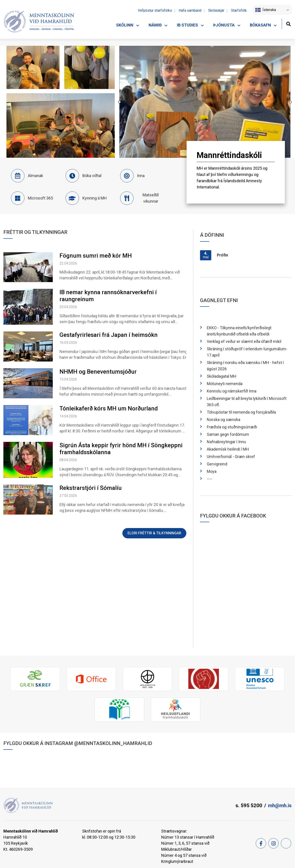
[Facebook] (261, 843)
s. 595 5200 (249, 806)
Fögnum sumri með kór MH (96, 256)
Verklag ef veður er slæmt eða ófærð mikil (244, 341)
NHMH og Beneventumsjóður (98, 372)
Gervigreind (217, 464)
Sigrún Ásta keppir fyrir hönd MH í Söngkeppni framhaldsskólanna (121, 449)
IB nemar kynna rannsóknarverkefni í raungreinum (108, 296)
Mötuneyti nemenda (225, 384)
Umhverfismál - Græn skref (231, 457)
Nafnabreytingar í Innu (226, 442)
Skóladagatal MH (222, 376)
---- (209, 479)
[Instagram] (273, 843)
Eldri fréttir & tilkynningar (154, 533)
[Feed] (286, 843)
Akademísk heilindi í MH (228, 449)
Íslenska (266, 10)
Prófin (222, 255)
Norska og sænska (223, 420)
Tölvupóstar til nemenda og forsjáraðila (241, 412)
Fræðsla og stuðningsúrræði (232, 427)
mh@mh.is (280, 806)
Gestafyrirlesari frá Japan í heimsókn (109, 335)
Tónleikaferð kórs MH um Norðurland (109, 408)
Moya (212, 471)
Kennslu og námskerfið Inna (232, 391)
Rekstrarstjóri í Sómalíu (91, 488)
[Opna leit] (288, 23)
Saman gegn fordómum (228, 434)
